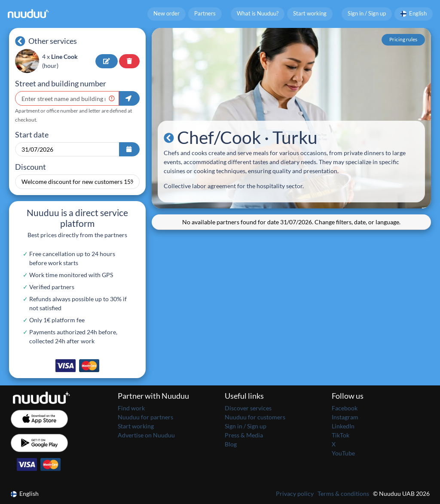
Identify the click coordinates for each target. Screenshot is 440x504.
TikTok (341, 435)
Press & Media (244, 435)
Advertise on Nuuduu (146, 435)
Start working (310, 14)
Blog (231, 444)
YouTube (343, 453)
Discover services (248, 408)
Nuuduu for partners (145, 417)
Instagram (345, 417)
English (414, 14)
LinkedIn (343, 426)
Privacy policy (295, 493)
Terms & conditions (343, 493)
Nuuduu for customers (255, 417)
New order (167, 14)
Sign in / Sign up (367, 14)
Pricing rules (403, 39)
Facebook (345, 408)
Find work (131, 408)
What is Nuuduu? (258, 14)
